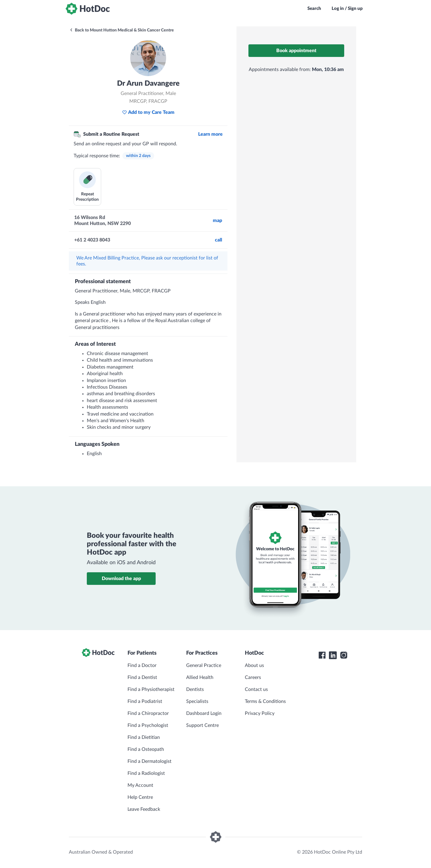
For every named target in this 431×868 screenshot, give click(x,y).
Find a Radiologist (146, 773)
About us (254, 665)
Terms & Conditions (265, 701)
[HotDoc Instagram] (344, 655)
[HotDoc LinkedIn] (333, 655)
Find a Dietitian (144, 737)
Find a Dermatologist (150, 761)
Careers (253, 677)
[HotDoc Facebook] (322, 655)
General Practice (204, 665)
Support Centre (202, 725)
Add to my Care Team (148, 112)
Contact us (256, 689)
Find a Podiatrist (145, 701)
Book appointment (296, 51)
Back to (122, 30)
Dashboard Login (204, 713)
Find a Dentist (142, 677)
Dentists (195, 689)
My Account (140, 785)
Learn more (210, 134)
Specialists (197, 701)
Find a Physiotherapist (151, 689)
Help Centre (140, 797)
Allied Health (200, 677)
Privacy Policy (260, 713)
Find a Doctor (142, 665)
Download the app (121, 579)
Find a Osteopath (146, 749)
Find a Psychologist (148, 725)
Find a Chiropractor (148, 713)
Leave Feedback (144, 809)
